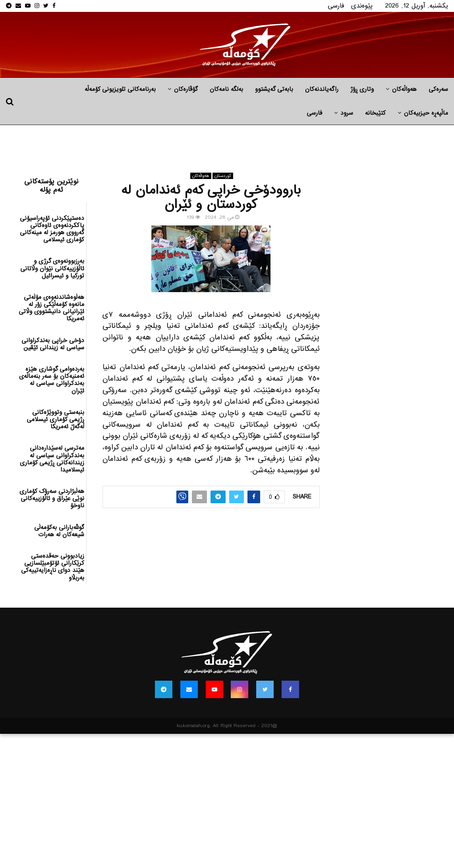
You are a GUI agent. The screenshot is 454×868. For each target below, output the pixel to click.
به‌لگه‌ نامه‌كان (226, 89)
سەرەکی (438, 89)
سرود (347, 113)
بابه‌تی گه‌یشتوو (274, 89)
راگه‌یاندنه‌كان (322, 89)
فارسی (336, 6)
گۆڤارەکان (186, 89)
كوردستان (223, 176)
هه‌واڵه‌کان (404, 89)
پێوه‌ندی (362, 6)
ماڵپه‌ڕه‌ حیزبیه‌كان (426, 113)
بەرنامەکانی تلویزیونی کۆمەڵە (120, 89)
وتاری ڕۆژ (362, 89)
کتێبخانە (375, 113)
